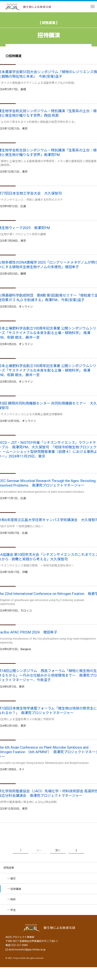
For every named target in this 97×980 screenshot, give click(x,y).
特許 (13, 899)
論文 (13, 878)
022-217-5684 (20, 945)
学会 (13, 910)
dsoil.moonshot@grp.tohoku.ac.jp (27, 950)
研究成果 (9, 868)
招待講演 (16, 889)
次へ (58, 850)
